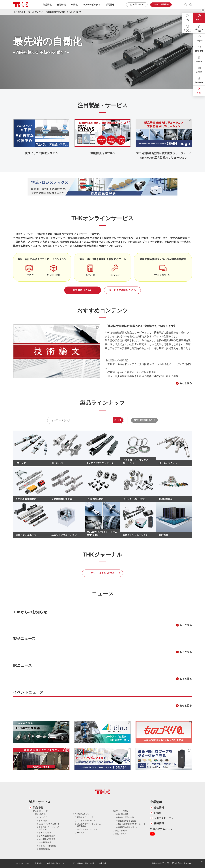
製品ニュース (121, 834)
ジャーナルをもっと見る (102, 573)
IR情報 (158, 813)
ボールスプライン (46, 833)
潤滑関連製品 (44, 849)
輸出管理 (102, 863)
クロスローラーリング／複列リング (49, 828)
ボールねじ (43, 821)
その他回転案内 (45, 842)
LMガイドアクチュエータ (49, 824)
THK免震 (81, 833)
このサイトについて (21, 863)
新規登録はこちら (83, 290)
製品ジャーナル (121, 831)
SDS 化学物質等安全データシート (132, 824)
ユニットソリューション (87, 821)
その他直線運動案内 (47, 836)
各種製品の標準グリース (128, 827)
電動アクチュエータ (85, 817)
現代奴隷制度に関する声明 (83, 863)
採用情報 (110, 5)
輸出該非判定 (123, 814)
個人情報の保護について (57, 863)
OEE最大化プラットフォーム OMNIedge (89, 825)
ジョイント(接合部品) (48, 846)
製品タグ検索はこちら (143, 420)
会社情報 (159, 808)
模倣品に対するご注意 (127, 821)
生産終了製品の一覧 (126, 817)
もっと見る (186, 383)
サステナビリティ (164, 818)
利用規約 (38, 863)
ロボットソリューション (87, 829)
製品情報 (38, 808)
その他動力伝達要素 (47, 839)
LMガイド (43, 817)
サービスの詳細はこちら (122, 290)
